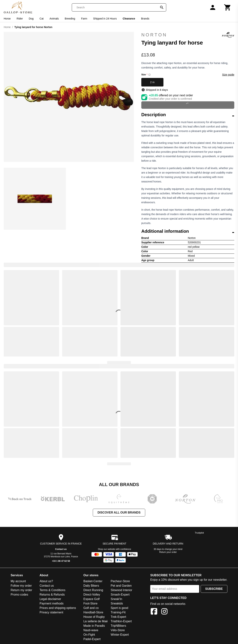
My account (18, 581)
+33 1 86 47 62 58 (61, 561)
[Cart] (228, 7)
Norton (188, 35)
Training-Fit (118, 612)
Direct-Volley (92, 595)
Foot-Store (90, 603)
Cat (42, 19)
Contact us (61, 549)
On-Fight (89, 635)
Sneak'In (116, 599)
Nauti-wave (91, 630)
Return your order (168, 552)
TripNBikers (118, 626)
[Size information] (149, 75)
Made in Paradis (94, 626)
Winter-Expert (120, 635)
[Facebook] (154, 612)
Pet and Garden (121, 586)
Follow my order (21, 586)
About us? (46, 581)
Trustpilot (199, 533)
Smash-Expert (120, 595)
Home (7, 27)
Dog (31, 19)
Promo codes (19, 595)
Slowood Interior (121, 590)
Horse (7, 19)
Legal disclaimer (50, 599)
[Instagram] (164, 612)
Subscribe (214, 589)
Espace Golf (91, 599)
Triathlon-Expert (121, 621)
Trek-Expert (118, 617)
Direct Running (93, 590)
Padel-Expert (92, 639)
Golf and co (91, 608)
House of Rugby (94, 617)
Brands (145, 19)
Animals (54, 19)
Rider (20, 19)
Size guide (228, 75)
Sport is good (119, 608)
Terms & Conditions (53, 590)
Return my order (21, 590)
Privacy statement (51, 612)
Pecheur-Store (120, 581)
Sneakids (117, 603)
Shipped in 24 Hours (105, 19)
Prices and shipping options (58, 608)
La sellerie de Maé (95, 621)
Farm (84, 19)
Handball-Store (93, 612)
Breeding (70, 19)
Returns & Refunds (52, 595)
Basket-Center (93, 581)
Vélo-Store (118, 630)
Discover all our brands (119, 513)
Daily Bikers (91, 586)
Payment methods (52, 603)
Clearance (129, 19)
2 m (152, 82)
